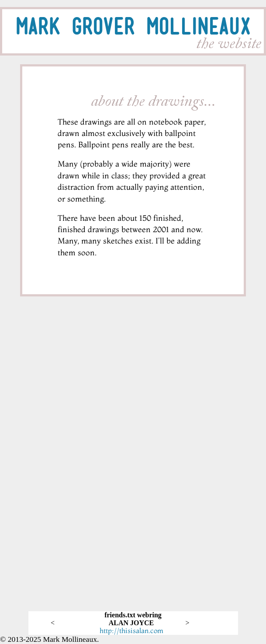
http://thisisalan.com (131, 630)
